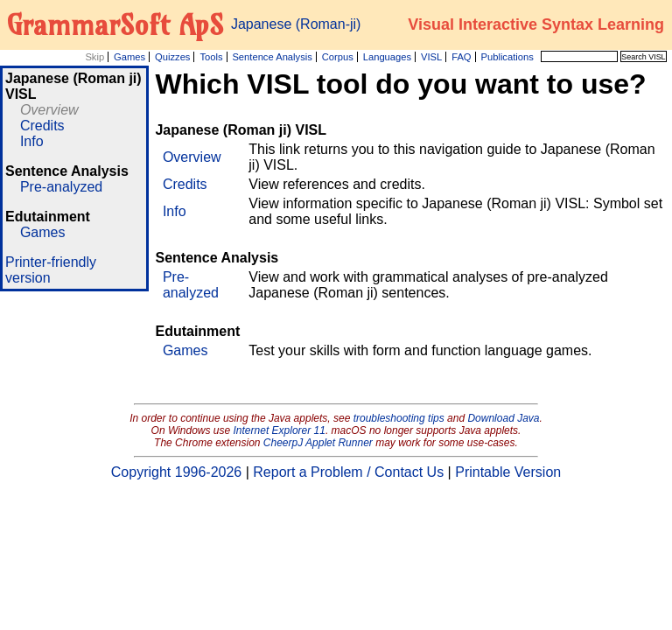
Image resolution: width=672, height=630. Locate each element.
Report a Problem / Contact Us (348, 472)
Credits (42, 126)
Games (129, 57)
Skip (94, 57)
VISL (431, 57)
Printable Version (508, 472)
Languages (387, 57)
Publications (507, 57)
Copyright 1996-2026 (176, 472)
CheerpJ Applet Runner (318, 443)
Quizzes (172, 57)
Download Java (503, 418)
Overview (49, 110)
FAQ (461, 57)
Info (32, 141)
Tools (211, 57)
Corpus (338, 57)
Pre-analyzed (61, 187)
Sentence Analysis (272, 57)
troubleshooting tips (399, 418)
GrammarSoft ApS (115, 24)
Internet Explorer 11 (280, 430)
